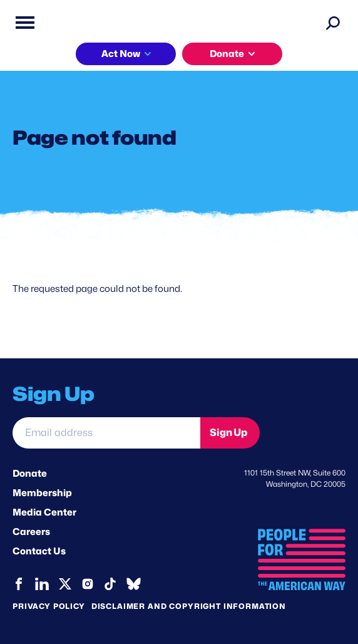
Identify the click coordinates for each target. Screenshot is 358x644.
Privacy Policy (49, 606)
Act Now (121, 54)
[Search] (333, 23)
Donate (227, 54)
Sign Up (228, 433)
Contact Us (39, 551)
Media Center (44, 512)
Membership (42, 493)
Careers (31, 532)
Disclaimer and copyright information (189, 606)
